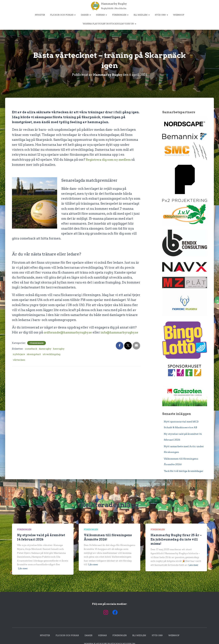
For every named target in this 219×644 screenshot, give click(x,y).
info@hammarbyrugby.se (32, 337)
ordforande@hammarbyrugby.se (69, 332)
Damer (86, 15)
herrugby (59, 353)
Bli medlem (142, 15)
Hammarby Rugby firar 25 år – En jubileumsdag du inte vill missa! (176, 539)
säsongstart (34, 359)
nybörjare (19, 359)
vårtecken (19, 365)
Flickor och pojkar (63, 15)
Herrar (101, 15)
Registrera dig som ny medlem (109, 160)
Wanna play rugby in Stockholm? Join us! (109, 24)
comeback (31, 353)
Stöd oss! (161, 15)
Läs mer (23, 568)
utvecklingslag (51, 359)
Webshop (179, 15)
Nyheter (40, 15)
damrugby (45, 353)
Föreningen (120, 15)
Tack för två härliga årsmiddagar (184, 471)
